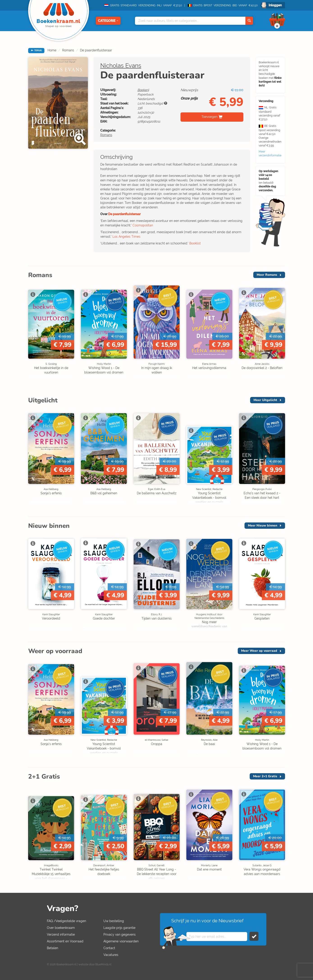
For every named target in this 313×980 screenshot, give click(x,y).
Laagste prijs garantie (119, 928)
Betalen (53, 948)
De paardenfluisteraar (96, 50)
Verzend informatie (61, 934)
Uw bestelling (114, 921)
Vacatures (111, 955)
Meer (267, 275)
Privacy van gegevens (120, 934)
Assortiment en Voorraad (65, 941)
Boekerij (143, 90)
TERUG (36, 50)
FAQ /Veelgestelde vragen (66, 921)
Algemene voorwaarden (121, 941)
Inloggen (275, 5)
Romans (68, 50)
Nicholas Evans (121, 66)
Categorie (108, 21)
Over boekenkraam (61, 928)
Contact (109, 948)
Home (52, 50)
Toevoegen (209, 117)
